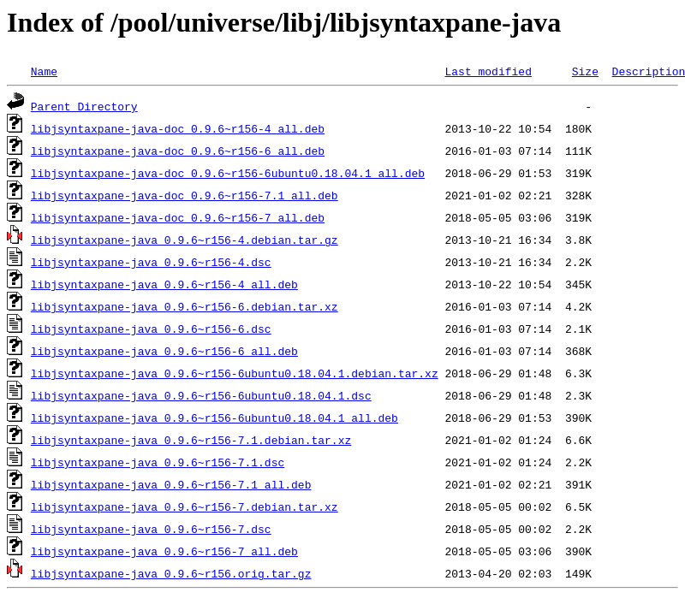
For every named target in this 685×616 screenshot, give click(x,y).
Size (585, 71)
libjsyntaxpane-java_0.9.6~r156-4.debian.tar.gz (185, 240)
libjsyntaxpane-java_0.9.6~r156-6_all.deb (164, 351)
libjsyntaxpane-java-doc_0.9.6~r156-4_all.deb (178, 128)
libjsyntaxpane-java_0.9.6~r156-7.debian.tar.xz (185, 506)
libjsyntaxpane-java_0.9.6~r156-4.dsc (151, 262)
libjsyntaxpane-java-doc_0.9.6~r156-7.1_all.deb (185, 195)
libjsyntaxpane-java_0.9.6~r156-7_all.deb (164, 551)
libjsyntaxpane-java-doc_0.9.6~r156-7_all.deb (178, 217)
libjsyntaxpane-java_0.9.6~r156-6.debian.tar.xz (185, 306)
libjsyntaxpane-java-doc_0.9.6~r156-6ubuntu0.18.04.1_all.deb (228, 173)
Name (44, 71)
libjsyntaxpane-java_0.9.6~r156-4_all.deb (164, 284)
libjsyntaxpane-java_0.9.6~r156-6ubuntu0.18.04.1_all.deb (214, 418)
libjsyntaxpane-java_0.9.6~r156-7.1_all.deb (171, 484)
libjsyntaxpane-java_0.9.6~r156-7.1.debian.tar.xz (191, 440)
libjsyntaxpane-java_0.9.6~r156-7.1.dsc (158, 462)
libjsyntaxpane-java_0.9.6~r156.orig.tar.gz (171, 573)
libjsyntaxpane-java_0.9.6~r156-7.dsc (151, 529)
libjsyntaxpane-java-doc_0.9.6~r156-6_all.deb (178, 151)
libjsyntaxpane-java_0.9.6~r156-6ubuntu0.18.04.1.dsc (201, 395)
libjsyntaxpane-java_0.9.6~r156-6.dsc (151, 329)
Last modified (488, 71)
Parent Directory (84, 106)
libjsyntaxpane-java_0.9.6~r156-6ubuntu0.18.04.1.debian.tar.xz (235, 373)
